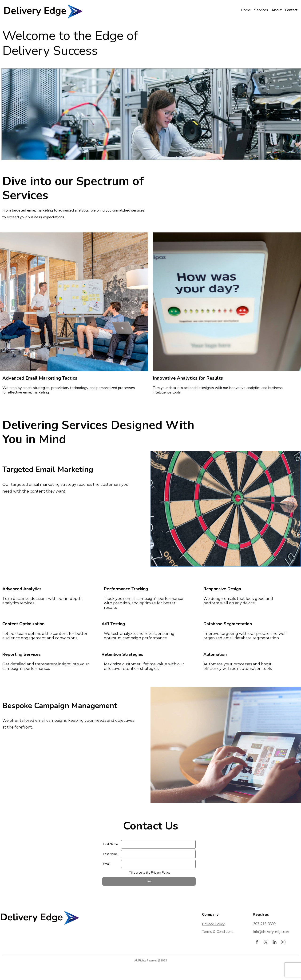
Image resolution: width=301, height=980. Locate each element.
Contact (291, 10)
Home (246, 10)
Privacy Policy (213, 924)
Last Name (110, 854)
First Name (110, 844)
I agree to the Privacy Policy (151, 873)
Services (261, 10)
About (277, 10)
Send (149, 881)
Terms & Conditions (218, 932)
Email (107, 864)
